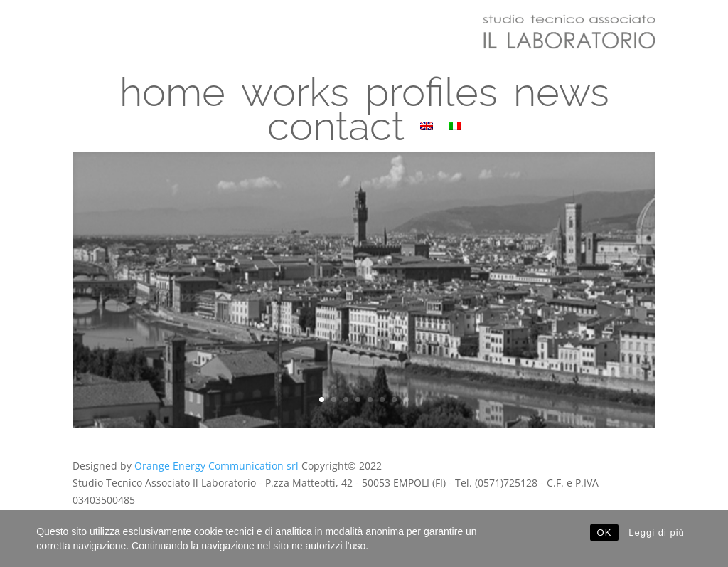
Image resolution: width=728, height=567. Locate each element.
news (561, 101)
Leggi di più (657, 532)
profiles (431, 101)
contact (336, 135)
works (295, 101)
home (172, 101)
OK (605, 532)
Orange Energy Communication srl (216, 466)
